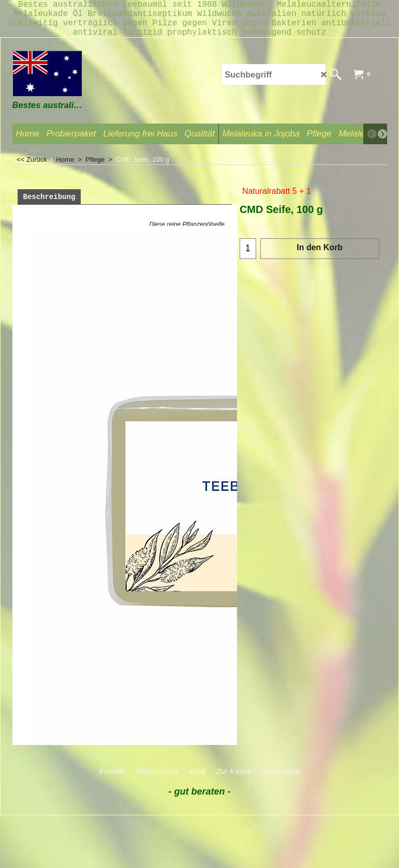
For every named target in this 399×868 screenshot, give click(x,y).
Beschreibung (49, 205)
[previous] (372, 142)
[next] (382, 142)
